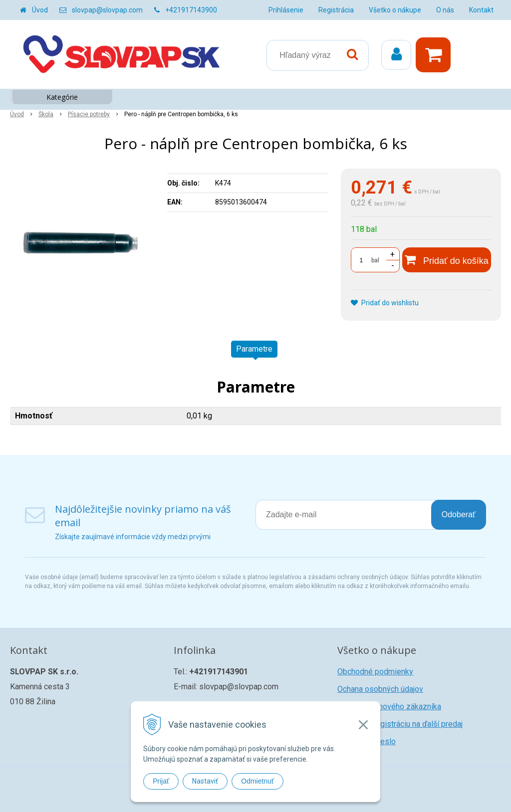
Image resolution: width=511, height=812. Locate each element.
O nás (445, 10)
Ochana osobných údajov (380, 689)
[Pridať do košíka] (447, 260)
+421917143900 (191, 10)
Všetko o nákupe (395, 10)
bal (375, 260)
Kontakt (481, 10)
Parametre (254, 349)
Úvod (40, 10)
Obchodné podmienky (375, 672)
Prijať (161, 781)
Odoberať (459, 514)
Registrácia (336, 10)
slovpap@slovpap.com (107, 10)
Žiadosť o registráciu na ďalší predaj (400, 724)
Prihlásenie (286, 10)
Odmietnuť (257, 781)
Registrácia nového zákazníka (389, 707)
